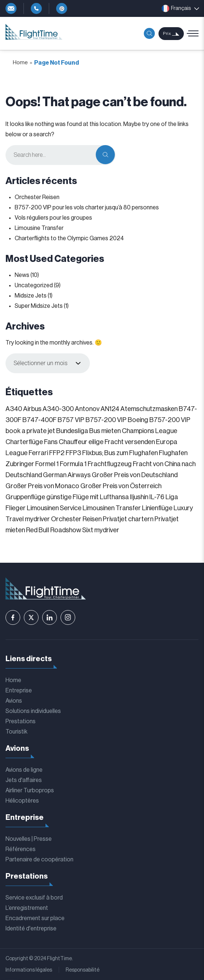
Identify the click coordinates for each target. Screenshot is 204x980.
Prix (167, 34)
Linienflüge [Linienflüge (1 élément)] (157, 508)
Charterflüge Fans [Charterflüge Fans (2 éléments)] (32, 442)
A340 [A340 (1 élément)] (14, 409)
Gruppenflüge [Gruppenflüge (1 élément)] (25, 497)
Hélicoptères (22, 801)
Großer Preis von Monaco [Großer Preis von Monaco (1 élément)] (42, 486)
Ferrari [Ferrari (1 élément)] (38, 453)
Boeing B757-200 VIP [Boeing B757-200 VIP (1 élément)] (159, 420)
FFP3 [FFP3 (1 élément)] (73, 453)
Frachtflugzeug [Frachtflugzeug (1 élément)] (110, 464)
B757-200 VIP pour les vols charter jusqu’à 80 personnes (87, 208)
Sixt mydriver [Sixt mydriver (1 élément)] (101, 530)
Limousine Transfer (39, 228)
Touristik (17, 732)
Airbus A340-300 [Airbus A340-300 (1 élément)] (48, 409)
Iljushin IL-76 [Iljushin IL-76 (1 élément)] (147, 497)
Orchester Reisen (37, 197)
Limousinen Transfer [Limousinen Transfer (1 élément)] (112, 508)
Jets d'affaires (24, 780)
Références (21, 849)
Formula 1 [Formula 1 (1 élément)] (73, 464)
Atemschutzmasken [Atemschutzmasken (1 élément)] (149, 409)
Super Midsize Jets (39, 306)
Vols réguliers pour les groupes (53, 218)
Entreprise (19, 691)
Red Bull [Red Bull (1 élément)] (38, 530)
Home (20, 63)
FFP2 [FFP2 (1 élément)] (57, 453)
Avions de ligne (24, 770)
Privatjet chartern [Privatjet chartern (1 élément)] (128, 519)
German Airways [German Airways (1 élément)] (67, 475)
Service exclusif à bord (34, 898)
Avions (14, 701)
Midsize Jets (31, 296)
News (22, 275)
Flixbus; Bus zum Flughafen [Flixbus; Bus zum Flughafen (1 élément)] (120, 453)
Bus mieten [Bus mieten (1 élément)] (105, 431)
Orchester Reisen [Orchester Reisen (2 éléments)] (76, 519)
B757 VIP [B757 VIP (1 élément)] (71, 420)
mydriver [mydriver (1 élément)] (37, 519)
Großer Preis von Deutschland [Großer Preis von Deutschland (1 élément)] (135, 475)
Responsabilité (83, 970)
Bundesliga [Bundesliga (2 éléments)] (72, 431)
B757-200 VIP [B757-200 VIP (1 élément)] (106, 420)
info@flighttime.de (11, 8)
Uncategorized (34, 285)
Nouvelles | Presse (29, 839)
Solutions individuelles (33, 711)
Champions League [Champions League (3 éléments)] (150, 431)
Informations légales (29, 970)
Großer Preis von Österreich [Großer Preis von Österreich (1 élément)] (121, 486)
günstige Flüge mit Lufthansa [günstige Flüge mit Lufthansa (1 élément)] (88, 497)
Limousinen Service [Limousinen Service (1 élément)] (54, 508)
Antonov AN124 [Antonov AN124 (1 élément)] (97, 409)
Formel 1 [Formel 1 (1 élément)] (47, 464)
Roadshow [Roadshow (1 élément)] (66, 530)
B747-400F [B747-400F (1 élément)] (39, 420)
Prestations (21, 721)
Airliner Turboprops (30, 790)
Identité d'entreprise (31, 929)
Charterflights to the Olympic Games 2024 (69, 238)
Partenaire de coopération (39, 860)
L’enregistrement (27, 908)
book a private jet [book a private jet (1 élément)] (30, 431)
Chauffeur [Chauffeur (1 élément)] (73, 442)
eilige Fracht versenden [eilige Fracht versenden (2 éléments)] (122, 442)
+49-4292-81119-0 (36, 8)
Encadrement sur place (35, 918)
